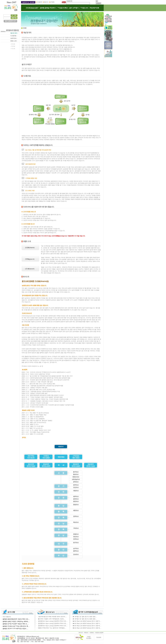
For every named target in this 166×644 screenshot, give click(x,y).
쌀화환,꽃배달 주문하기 (48, 8)
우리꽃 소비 (84, 8)
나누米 (13, 48)
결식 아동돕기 (74, 8)
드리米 (13, 44)
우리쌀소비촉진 (62, 8)
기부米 (13, 46)
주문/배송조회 (94, 8)
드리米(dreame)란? (32, 8)
